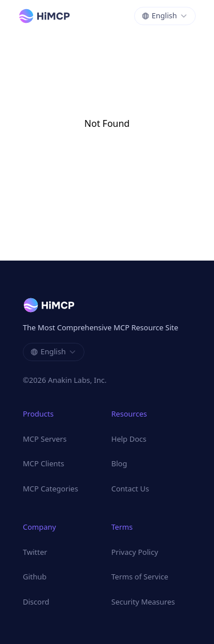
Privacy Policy (135, 552)
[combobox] (165, 16)
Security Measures (143, 602)
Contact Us (130, 489)
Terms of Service (140, 577)
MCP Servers (45, 439)
